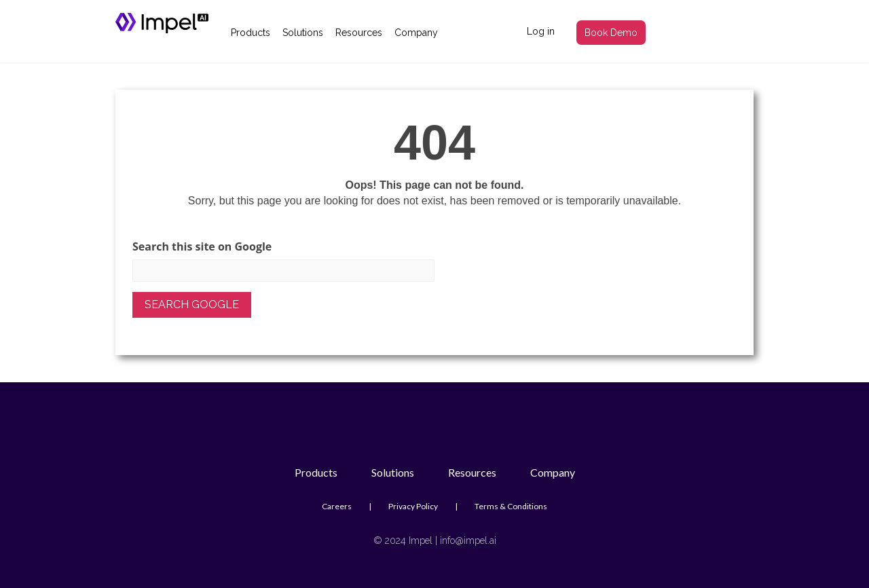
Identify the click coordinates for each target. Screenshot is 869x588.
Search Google (192, 305)
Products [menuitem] (251, 33)
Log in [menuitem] (541, 31)
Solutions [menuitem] (303, 33)
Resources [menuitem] (359, 33)
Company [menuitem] (416, 33)
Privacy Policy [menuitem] (413, 506)
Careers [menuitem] (337, 506)
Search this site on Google (202, 247)
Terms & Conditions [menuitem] (511, 506)
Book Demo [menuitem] (611, 33)
